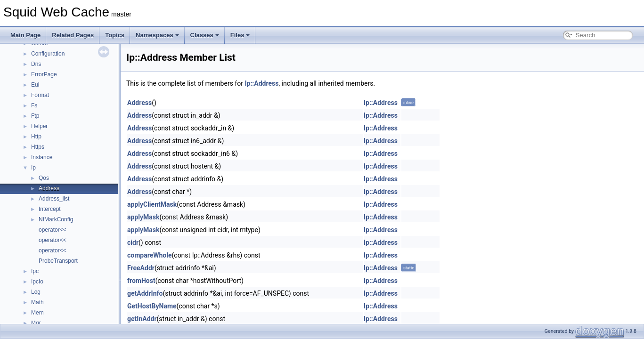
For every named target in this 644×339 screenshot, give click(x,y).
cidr (133, 242)
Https (38, 147)
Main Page (25, 35)
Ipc (35, 271)
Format (40, 95)
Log (36, 292)
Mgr (36, 323)
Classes (205, 35)
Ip (33, 168)
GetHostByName (152, 306)
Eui (35, 85)
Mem (37, 313)
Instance (42, 157)
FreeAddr (141, 268)
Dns (36, 64)
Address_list (54, 199)
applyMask (143, 217)
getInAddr (142, 319)
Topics (115, 35)
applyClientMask (152, 204)
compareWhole (150, 255)
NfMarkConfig (56, 219)
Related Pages (73, 35)
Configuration (48, 54)
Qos (44, 178)
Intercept (50, 209)
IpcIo (37, 282)
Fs (34, 105)
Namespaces (157, 35)
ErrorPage (44, 74)
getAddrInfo (145, 293)
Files (240, 35)
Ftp (35, 116)
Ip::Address (261, 83)
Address (49, 188)
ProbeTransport (58, 261)
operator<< (53, 230)
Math (37, 302)
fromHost (141, 281)
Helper (39, 126)
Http (36, 137)
